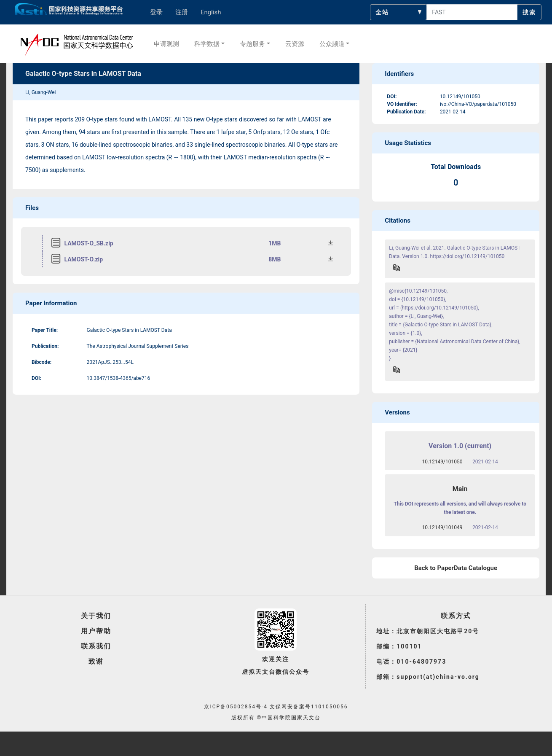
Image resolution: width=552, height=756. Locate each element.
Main (460, 489)
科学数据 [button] (207, 44)
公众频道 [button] (332, 44)
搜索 (529, 12)
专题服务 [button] (252, 44)
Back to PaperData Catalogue (456, 568)
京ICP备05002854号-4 (236, 707)
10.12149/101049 (442, 527)
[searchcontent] (472, 12)
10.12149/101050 (442, 462)
